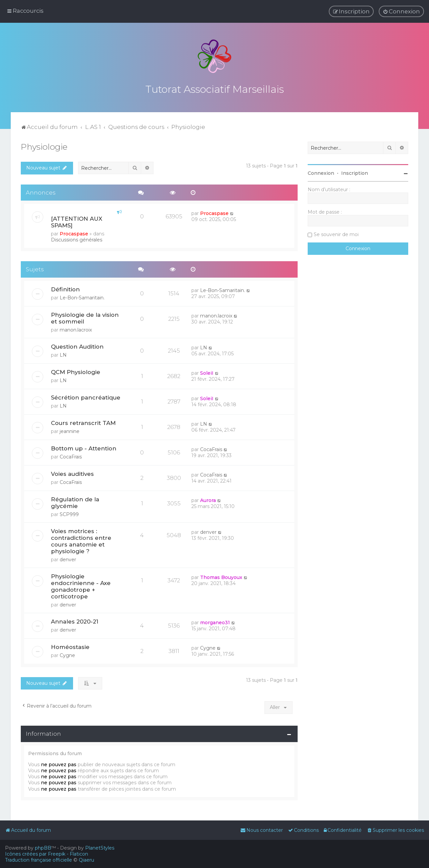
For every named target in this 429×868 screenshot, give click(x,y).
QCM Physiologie (76, 370)
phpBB (43, 848)
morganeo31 (215, 621)
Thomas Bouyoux (221, 576)
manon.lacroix (76, 328)
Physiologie (44, 145)
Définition (65, 288)
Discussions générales (77, 238)
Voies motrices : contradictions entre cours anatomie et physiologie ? (81, 539)
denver (68, 558)
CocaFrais (71, 455)
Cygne (67, 654)
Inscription (355, 171)
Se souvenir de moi (336, 233)
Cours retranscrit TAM (83, 421)
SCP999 (69, 513)
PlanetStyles (100, 848)
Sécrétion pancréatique (86, 396)
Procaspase (74, 232)
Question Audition (77, 345)
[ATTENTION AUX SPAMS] (77, 220)
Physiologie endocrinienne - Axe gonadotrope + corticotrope (81, 585)
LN (63, 353)
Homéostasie (70, 645)
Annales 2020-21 (75, 620)
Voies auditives (72, 472)
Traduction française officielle (39, 860)
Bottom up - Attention (84, 447)
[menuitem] (401, 11)
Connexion (321, 171)
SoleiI (207, 371)
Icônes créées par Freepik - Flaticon (47, 854)
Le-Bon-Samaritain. (82, 296)
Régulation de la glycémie (75, 501)
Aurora (208, 499)
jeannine (70, 430)
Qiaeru (86, 860)
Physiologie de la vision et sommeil (85, 316)
